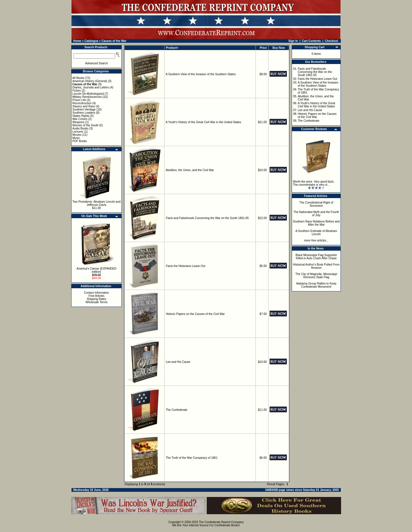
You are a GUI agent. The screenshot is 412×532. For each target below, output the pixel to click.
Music (76, 138)
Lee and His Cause (178, 362)
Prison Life (79, 100)
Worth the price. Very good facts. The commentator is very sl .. (314, 183)
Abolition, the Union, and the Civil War (190, 170)
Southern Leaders (84, 113)
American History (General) (90, 81)
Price (263, 48)
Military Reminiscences (87, 97)
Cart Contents (312, 41)
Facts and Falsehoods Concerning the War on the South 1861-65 (207, 218)
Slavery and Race (84, 106)
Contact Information (96, 293)
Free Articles (96, 296)
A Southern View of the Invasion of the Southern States (201, 74)
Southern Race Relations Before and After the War (316, 223)
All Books (78, 78)
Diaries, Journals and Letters (91, 87)
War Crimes (80, 119)
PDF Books (80, 141)
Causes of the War (114, 41)
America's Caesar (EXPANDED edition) (97, 270)
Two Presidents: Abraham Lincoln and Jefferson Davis (96, 203)
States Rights (81, 116)
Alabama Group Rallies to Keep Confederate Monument (316, 285)
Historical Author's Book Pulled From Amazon (316, 266)
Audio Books (80, 128)
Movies (77, 135)
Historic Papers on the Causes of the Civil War (195, 314)
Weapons (78, 122)
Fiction (77, 91)
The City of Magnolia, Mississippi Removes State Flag (316, 276)
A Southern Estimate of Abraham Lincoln (316, 233)
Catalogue (91, 41)
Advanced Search (97, 63)
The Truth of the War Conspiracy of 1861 (192, 458)
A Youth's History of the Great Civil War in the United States (203, 122)
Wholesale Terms (97, 302)
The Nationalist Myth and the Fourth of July (316, 214)
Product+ (172, 48)
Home (77, 41)
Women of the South (85, 125)
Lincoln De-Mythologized (88, 94)
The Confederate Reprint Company (221, 522)
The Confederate (176, 410)
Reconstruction (82, 103)
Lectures (78, 132)
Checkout (332, 41)
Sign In (293, 41)
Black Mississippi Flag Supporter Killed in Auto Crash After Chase (316, 257)
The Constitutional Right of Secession (316, 204)
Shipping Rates (96, 299)
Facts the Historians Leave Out (186, 266)
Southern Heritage (84, 110)
